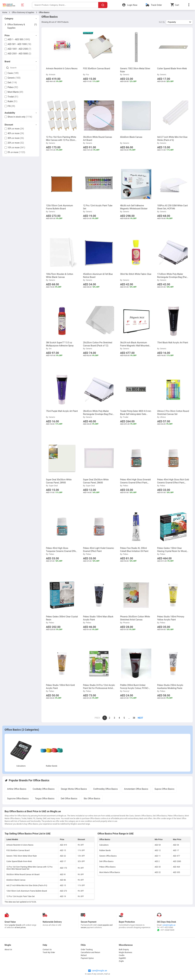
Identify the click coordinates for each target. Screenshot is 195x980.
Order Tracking (87, 950)
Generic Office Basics (108, 856)
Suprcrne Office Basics (18, 799)
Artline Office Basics (17, 789)
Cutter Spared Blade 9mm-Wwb (19, 861)
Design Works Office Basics (74, 789)
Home (5, 12)
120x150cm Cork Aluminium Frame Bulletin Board (27, 891)
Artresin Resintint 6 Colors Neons (20, 845)
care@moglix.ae (169, 925)
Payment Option (87, 958)
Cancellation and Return (90, 952)
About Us (8, 950)
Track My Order (49, 952)
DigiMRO (122, 958)
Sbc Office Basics (92, 799)
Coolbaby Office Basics (44, 789)
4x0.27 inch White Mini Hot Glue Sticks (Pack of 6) (27, 885)
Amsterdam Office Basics (136, 789)
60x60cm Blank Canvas (16, 880)
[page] (139, 718)
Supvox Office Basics (164, 789)
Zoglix (121, 961)
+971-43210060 (167, 927)
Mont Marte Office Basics (110, 872)
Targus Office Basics (45, 799)
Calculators (21, 766)
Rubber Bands (51, 766)
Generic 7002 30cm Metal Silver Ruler (22, 856)
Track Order (156, 5)
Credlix (122, 955)
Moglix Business (125, 952)
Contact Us (47, 950)
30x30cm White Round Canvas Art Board (23, 874)
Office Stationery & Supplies (23, 12)
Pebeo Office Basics (107, 867)
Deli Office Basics (69, 799)
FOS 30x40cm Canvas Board (18, 850)
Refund (84, 955)
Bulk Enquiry (124, 950)
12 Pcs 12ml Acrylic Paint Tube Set (20, 896)
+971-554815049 (166, 930)
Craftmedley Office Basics (105, 789)
